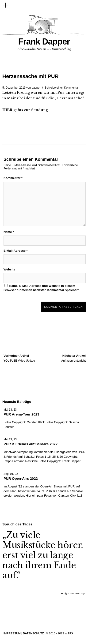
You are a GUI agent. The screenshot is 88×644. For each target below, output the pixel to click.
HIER (7, 110)
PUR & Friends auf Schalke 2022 (31, 444)
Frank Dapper (44, 42)
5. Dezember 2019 (14, 88)
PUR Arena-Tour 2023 (21, 414)
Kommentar (13, 178)
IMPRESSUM (12, 633)
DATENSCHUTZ (33, 633)
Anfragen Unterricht (73, 358)
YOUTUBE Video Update (19, 358)
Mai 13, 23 (10, 410)
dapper (36, 88)
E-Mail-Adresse (16, 251)
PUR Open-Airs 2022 (21, 478)
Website (9, 269)
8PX (71, 633)
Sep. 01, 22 (11, 474)
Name (9, 232)
